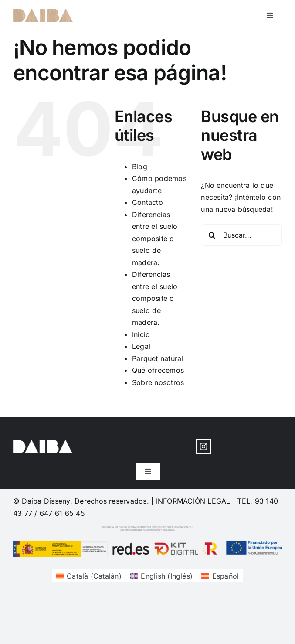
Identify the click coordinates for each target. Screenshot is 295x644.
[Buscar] (212, 235)
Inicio (141, 334)
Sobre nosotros (158, 382)
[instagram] (203, 446)
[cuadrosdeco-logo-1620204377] (43, 12)
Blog (140, 167)
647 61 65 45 (62, 513)
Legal (141, 346)
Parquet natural (158, 358)
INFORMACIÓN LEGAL (193, 501)
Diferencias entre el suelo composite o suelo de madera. (155, 239)
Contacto (147, 202)
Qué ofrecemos (158, 370)
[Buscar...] (241, 235)
